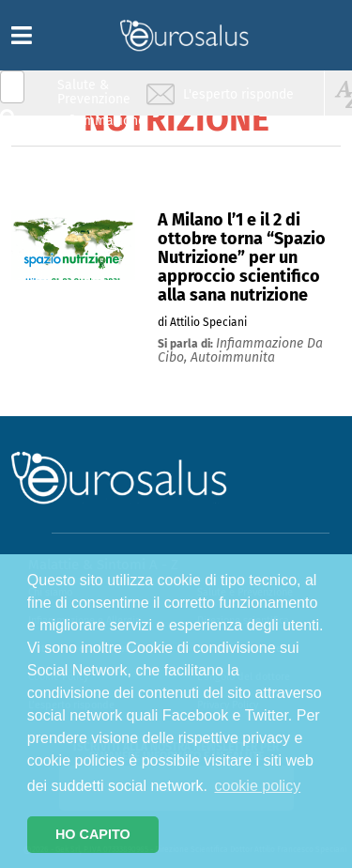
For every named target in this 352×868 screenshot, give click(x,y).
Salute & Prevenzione (94, 92)
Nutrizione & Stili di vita (95, 163)
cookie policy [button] (258, 786)
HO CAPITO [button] (93, 834)
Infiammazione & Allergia (99, 127)
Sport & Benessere (89, 199)
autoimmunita (233, 357)
